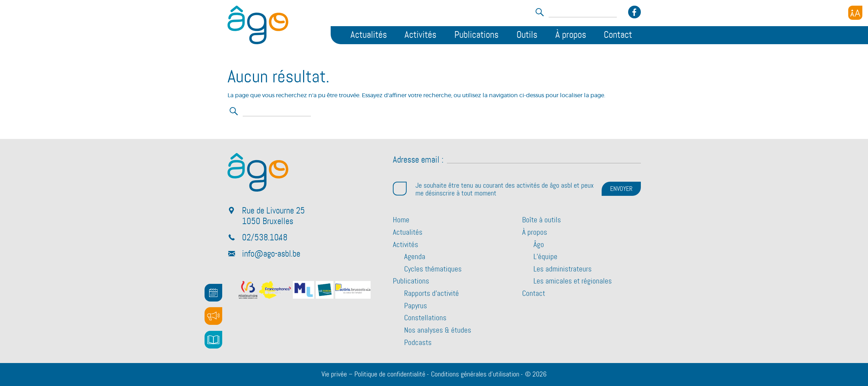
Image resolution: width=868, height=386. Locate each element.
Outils (527, 35)
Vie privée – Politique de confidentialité (373, 374)
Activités (420, 35)
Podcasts (418, 343)
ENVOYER (621, 189)
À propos (571, 35)
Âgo (539, 245)
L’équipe (545, 257)
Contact (618, 35)
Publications (476, 35)
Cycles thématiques (433, 269)
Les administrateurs (563, 269)
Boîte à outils (542, 220)
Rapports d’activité (432, 294)
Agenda (415, 257)
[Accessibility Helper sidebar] (855, 13)
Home (401, 220)
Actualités (369, 35)
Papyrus (416, 306)
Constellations (425, 318)
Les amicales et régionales (573, 281)
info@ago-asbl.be (271, 254)
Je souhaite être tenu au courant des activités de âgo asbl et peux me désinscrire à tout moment (493, 189)
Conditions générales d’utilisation (475, 374)
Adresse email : (418, 160)
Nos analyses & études (438, 331)
